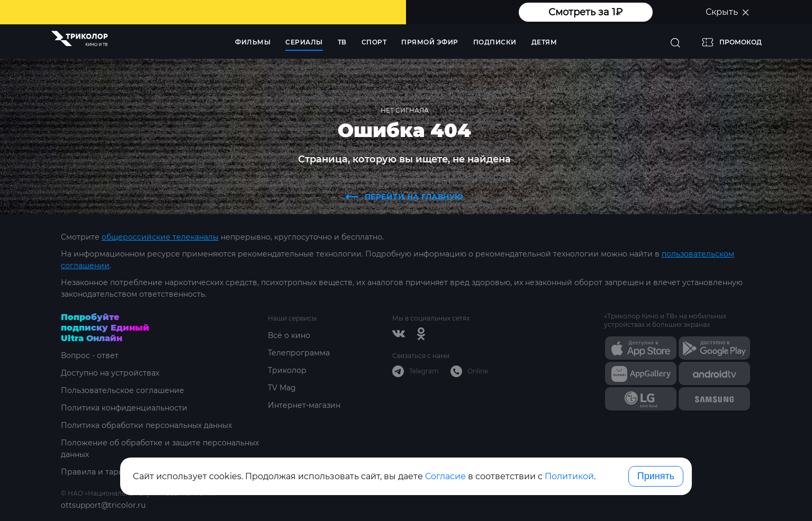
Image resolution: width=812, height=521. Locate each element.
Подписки (495, 42)
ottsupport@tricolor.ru (103, 505)
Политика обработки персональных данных (146, 425)
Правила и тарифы (98, 472)
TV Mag (282, 388)
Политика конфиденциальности (124, 408)
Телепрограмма (299, 353)
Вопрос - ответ (90, 355)
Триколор (287, 370)
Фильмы (253, 42)
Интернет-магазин (304, 405)
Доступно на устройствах (110, 373)
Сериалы (304, 42)
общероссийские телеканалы (160, 237)
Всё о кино (289, 335)
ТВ (342, 42)
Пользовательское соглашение (123, 390)
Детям (544, 42)
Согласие (445, 476)
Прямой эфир (430, 42)
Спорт (374, 42)
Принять (656, 476)
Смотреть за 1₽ (585, 12)
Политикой (569, 476)
